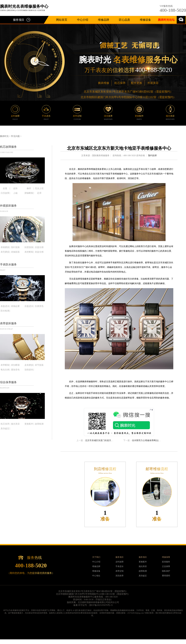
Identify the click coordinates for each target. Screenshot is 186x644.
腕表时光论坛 (166, 20)
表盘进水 (5, 306)
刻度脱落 (29, 247)
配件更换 (137, 83)
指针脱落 (15, 247)
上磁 (15, 193)
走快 (15, 189)
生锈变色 (39, 306)
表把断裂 (29, 252)
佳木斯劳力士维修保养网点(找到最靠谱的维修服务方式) (159, 440)
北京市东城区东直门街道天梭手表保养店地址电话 (109, 440)
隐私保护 (166, 571)
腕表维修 (104, 83)
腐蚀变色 (15, 370)
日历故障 (5, 193)
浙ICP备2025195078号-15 (101, 605)
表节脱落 (39, 365)
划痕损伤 (29, 370)
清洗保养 (120, 576)
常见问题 (15, 136)
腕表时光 (4, 136)
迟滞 (39, 193)
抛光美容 (15, 424)
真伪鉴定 (5, 429)
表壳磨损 (5, 252)
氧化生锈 (5, 370)
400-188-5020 (173, 10)
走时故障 (120, 562)
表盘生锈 (39, 252)
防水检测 (5, 311)
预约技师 (152, 156)
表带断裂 (5, 365)
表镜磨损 (5, 247)
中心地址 (96, 576)
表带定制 (120, 571)
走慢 (5, 189)
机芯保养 (120, 83)
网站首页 (62, 20)
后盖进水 (29, 306)
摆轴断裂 (29, 193)
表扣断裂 (15, 365)
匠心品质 (124, 20)
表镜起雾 (15, 306)
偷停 (29, 189)
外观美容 (153, 83)
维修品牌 (104, 20)
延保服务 (166, 562)
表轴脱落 (15, 252)
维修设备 (145, 20)
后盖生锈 (39, 247)
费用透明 (166, 576)
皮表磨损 (29, 365)
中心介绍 (83, 20)
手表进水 (120, 566)
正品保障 (166, 566)
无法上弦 (39, 189)
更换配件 (29, 424)
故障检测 (39, 424)
